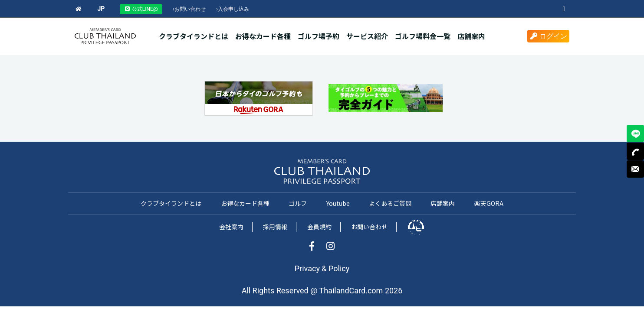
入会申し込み (233, 9)
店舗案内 (471, 36)
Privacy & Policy (322, 268)
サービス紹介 (367, 36)
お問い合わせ (189, 9)
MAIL (635, 169)
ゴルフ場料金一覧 (423, 36)
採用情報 (275, 227)
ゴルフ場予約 (319, 36)
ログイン (548, 36)
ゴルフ (298, 203)
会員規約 (319, 227)
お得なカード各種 (263, 36)
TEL (635, 151)
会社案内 (231, 227)
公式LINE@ (141, 9)
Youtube (338, 203)
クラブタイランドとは (194, 36)
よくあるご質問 (390, 203)
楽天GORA (489, 203)
